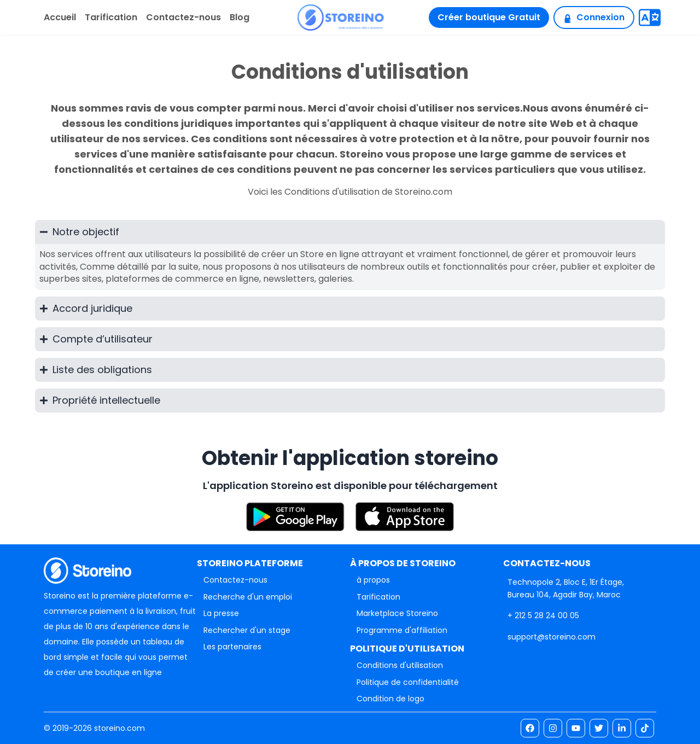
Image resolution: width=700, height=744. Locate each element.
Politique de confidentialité (408, 682)
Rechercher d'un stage (247, 630)
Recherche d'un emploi (248, 597)
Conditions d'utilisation (400, 665)
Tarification (111, 17)
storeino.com (119, 728)
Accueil (60, 17)
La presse (221, 613)
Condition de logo (390, 699)
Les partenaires (232, 647)
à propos (373, 580)
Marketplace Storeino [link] (397, 613)
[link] (543, 615)
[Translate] (650, 18)
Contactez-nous (183, 17)
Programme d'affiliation (402, 630)
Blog (240, 17)
